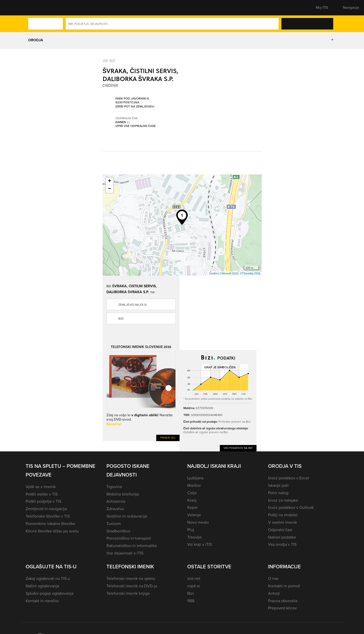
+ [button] (109, 181)
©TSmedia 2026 (250, 273)
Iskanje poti (278, 485)
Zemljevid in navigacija (46, 509)
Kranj (192, 500)
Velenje (194, 515)
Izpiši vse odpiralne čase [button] (136, 126)
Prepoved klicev (282, 608)
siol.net (194, 578)
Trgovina (114, 487)
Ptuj (191, 530)
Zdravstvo (115, 509)
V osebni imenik (283, 522)
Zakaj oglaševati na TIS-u (48, 578)
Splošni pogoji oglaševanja (50, 593)
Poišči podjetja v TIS (44, 501)
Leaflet (214, 273)
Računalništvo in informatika (132, 546)
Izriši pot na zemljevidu (135, 106)
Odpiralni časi (280, 530)
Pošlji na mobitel (283, 515)
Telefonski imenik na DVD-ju (132, 586)
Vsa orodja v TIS (282, 544)
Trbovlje (194, 537)
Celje (192, 493)
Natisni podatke (282, 537)
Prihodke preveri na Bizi (235, 422)
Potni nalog (278, 493)
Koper (193, 507)
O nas (273, 578)
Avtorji (274, 593)
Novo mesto (198, 522)
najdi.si (194, 586)
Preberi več (168, 438)
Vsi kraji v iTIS (200, 544)
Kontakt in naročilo (42, 601)
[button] (35, 8)
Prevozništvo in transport (129, 538)
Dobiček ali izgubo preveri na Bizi (206, 432)
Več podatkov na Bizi (238, 448)
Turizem (114, 524)
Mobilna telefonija (123, 494)
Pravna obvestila (283, 601)
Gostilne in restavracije (127, 516)
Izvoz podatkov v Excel (289, 478)
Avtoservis (116, 501)
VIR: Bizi (109, 61)
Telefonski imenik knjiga (128, 593)
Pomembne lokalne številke (50, 524)
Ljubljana (195, 478)
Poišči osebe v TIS (42, 494)
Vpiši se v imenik (41, 487)
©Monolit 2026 (229, 273)
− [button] (109, 189)
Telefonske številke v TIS (48, 516)
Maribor (194, 485)
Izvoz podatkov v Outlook (291, 507)
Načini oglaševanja (42, 586)
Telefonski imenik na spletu (131, 578)
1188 (191, 601)
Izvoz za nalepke (283, 500)
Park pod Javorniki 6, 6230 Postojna (132, 100)
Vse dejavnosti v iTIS (125, 553)
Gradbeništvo (118, 531)
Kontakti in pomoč (284, 586)
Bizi (121, 319)
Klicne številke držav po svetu (52, 531)
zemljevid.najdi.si (132, 305)
